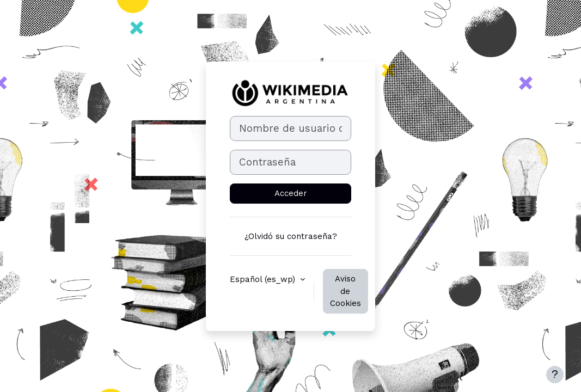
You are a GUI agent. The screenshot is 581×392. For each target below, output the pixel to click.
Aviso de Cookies (345, 291)
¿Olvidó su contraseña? (291, 236)
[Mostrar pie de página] (555, 375)
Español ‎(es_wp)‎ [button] (264, 279)
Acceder (291, 193)
